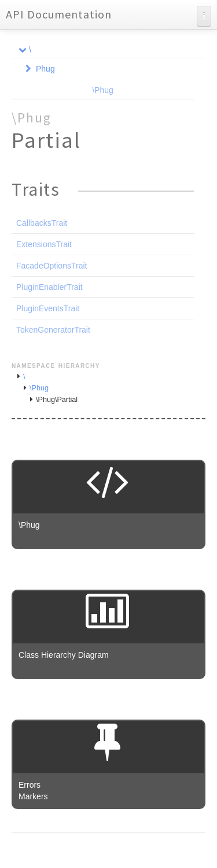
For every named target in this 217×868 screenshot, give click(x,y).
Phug (45, 69)
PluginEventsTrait (48, 308)
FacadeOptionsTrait (52, 266)
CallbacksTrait (42, 223)
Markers (33, 796)
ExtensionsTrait (44, 244)
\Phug (103, 90)
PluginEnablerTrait (49, 287)
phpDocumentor (150, 851)
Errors (30, 785)
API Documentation (59, 14)
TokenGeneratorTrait (53, 330)
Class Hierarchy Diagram (64, 655)
